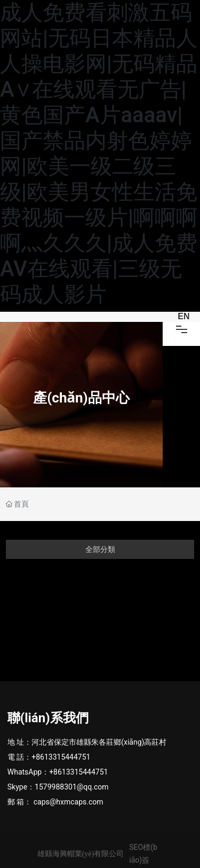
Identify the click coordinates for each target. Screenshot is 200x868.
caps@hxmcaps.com (69, 802)
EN (183, 316)
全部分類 (100, 549)
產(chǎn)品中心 (81, 398)
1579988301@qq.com (71, 787)
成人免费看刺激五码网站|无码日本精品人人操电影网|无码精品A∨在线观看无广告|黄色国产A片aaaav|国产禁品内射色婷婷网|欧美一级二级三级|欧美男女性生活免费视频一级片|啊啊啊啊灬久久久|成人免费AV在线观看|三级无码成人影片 (99, 153)
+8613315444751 (61, 757)
